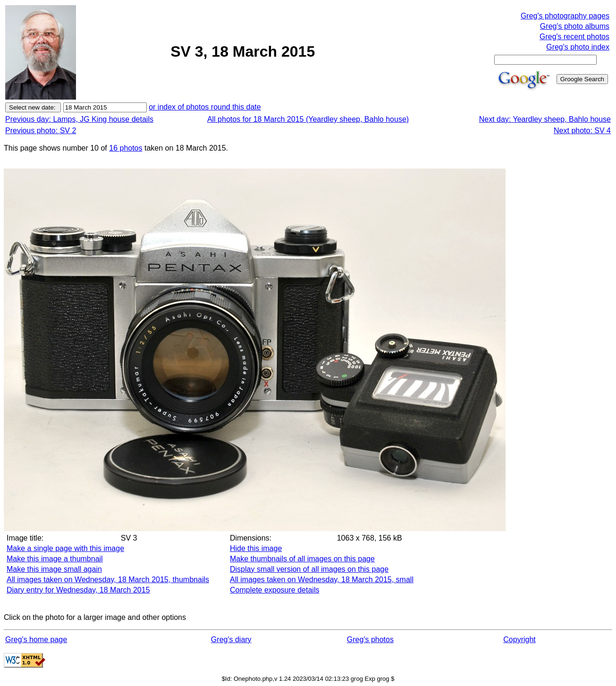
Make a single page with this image (65, 548)
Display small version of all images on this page (309, 569)
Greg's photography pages (565, 16)
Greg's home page (36, 639)
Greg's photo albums (575, 26)
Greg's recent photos (574, 37)
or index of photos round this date (205, 107)
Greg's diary (231, 639)
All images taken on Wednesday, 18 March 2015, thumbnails (108, 580)
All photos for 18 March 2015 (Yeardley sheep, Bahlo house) (308, 119)
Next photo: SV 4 (582, 131)
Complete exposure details (274, 590)
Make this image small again (54, 569)
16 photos (126, 148)
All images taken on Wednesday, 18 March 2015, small (322, 580)
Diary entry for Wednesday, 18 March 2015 (78, 590)
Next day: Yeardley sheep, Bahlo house (545, 119)
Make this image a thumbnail (55, 559)
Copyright (519, 639)
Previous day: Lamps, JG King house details (79, 119)
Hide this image (256, 548)
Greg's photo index (578, 47)
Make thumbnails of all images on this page (302, 559)
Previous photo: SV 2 (41, 131)
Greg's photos (370, 639)
